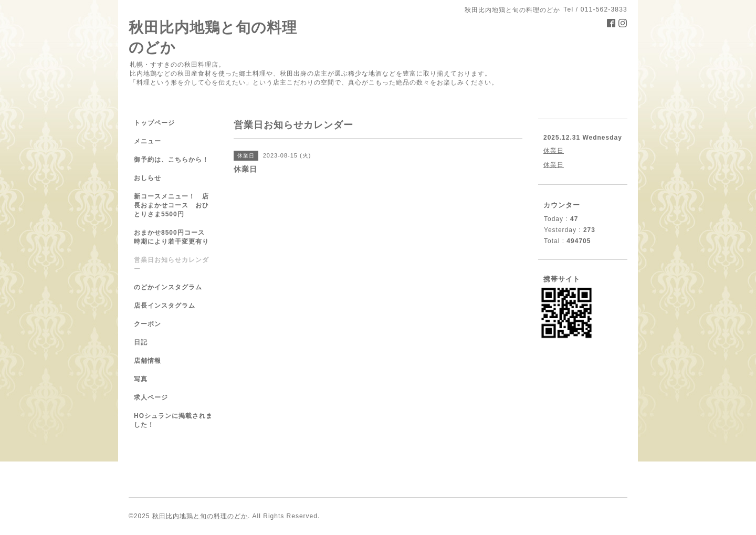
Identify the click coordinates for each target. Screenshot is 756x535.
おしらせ (148, 178)
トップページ (154, 123)
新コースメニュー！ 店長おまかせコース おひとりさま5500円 (171, 205)
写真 (141, 379)
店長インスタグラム (165, 306)
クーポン (148, 324)
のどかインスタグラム (168, 287)
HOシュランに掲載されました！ (173, 420)
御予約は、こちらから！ (171, 160)
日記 (141, 342)
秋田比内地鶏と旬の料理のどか (200, 516)
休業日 (554, 151)
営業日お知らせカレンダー (171, 264)
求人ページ (151, 397)
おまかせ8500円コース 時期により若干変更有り (173, 237)
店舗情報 (148, 361)
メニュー (148, 141)
